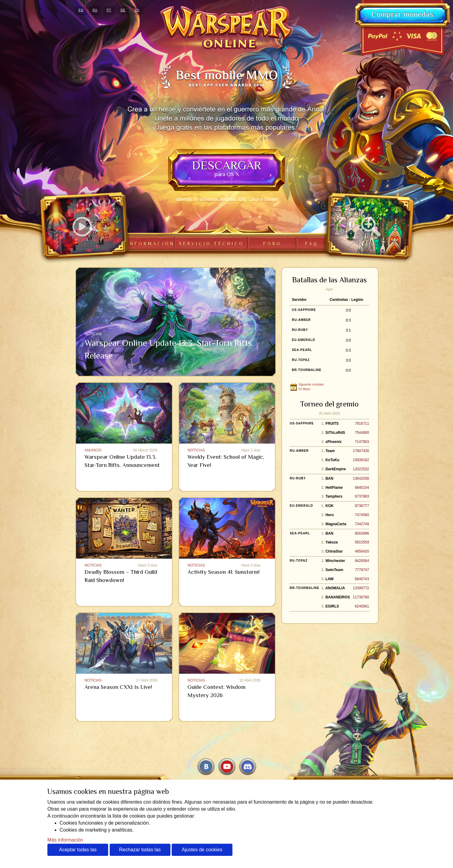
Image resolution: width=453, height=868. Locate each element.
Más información (65, 840)
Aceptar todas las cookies (78, 851)
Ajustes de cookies (202, 850)
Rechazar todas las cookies (140, 851)
